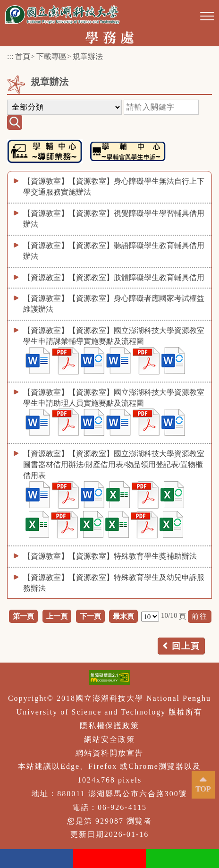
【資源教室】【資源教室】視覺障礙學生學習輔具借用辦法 (114, 219)
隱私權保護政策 (109, 726)
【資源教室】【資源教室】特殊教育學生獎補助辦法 (110, 556)
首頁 (23, 56)
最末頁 (123, 616)
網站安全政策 (109, 739)
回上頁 (186, 646)
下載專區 (51, 56)
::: (10, 56)
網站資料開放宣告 (109, 753)
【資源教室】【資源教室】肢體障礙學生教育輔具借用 (114, 277)
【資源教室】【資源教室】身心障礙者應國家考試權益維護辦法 (114, 304)
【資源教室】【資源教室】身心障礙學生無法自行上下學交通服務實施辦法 (114, 187)
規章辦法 (88, 56)
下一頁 (90, 616)
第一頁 (23, 616)
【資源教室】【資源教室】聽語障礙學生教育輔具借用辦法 (114, 251)
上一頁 (57, 616)
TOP (203, 789)
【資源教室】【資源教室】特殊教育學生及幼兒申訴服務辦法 (114, 583)
